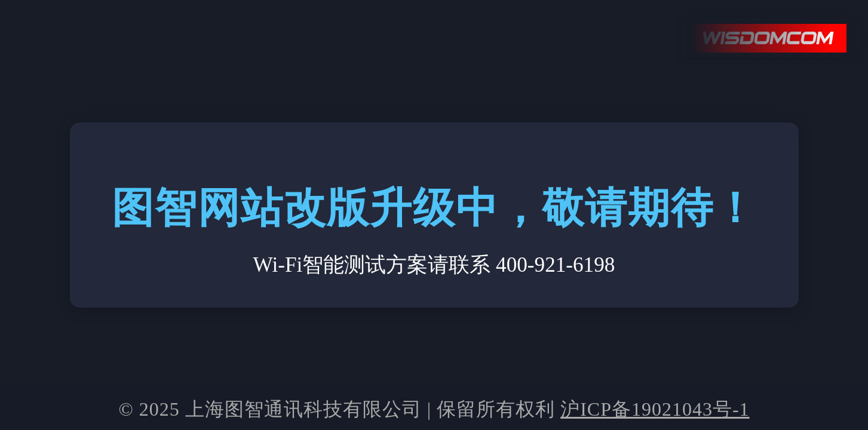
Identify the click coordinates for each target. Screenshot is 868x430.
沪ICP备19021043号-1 (655, 409)
